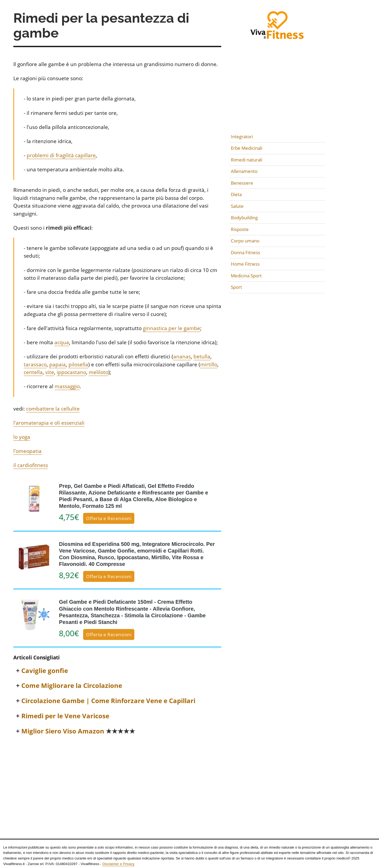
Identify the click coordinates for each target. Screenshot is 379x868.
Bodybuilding (244, 218)
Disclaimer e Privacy (118, 864)
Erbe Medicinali (247, 148)
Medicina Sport (246, 276)
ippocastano (71, 372)
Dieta (236, 194)
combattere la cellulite (53, 409)
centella (33, 372)
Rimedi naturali (247, 160)
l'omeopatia (27, 451)
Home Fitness (245, 264)
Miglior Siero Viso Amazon (78, 731)
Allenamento (244, 171)
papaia (58, 364)
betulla (202, 356)
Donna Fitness (245, 252)
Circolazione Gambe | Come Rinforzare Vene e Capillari (108, 701)
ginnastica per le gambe (172, 328)
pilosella (78, 364)
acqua (62, 342)
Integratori (242, 137)
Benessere (242, 183)
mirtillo (209, 364)
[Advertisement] (117, 780)
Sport (236, 287)
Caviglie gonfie (45, 671)
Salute (237, 206)
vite (50, 372)
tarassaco (35, 364)
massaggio (67, 386)
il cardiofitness (31, 465)
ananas (182, 356)
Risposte (240, 229)
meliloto (98, 372)
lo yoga (22, 437)
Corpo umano (245, 241)
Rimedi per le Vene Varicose (65, 716)
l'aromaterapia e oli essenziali (49, 423)
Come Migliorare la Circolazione (72, 686)
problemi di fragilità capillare (61, 155)
